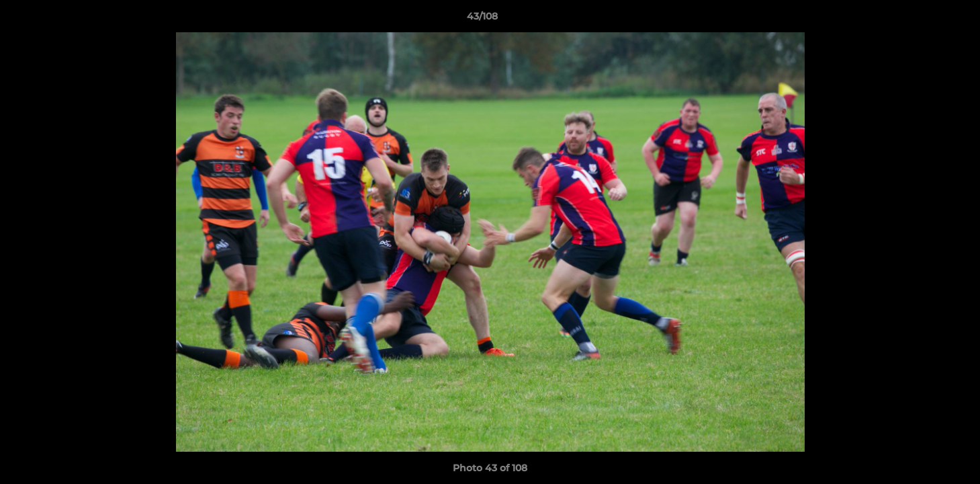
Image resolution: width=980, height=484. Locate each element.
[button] (924, 19)
